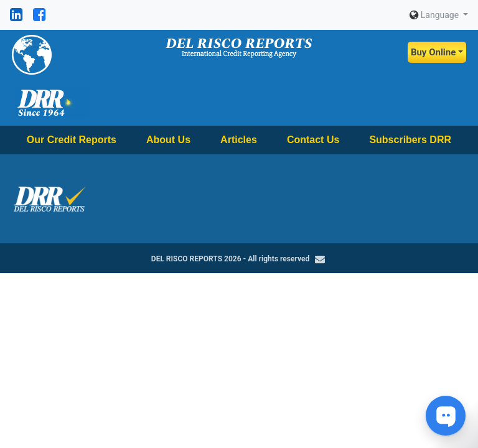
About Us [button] (168, 140)
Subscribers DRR (410, 140)
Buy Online (433, 52)
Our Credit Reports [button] (72, 140)
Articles (239, 140)
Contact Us (313, 140)
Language (435, 15)
